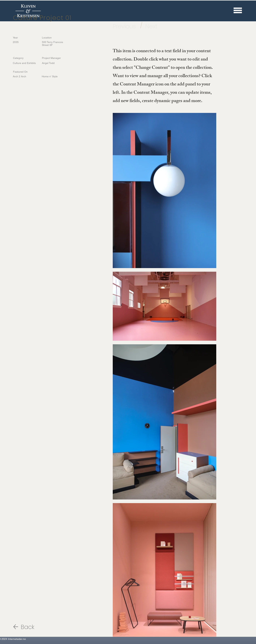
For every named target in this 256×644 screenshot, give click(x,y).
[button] (238, 10)
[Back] (34, 627)
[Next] (155, 26)
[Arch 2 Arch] (25, 77)
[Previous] (126, 26)
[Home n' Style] (53, 77)
